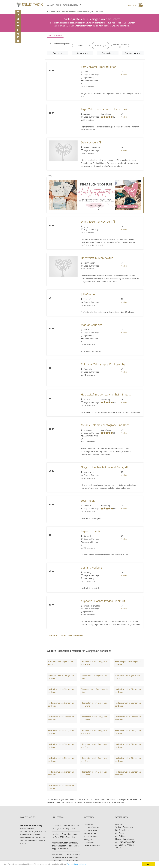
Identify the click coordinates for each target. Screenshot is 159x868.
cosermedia (88, 501)
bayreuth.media (91, 531)
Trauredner (89, 824)
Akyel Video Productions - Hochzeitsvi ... (105, 109)
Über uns (119, 824)
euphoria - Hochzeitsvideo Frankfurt (103, 601)
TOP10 (59, 5)
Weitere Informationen (77, 864)
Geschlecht (107, 53)
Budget (56, 53)
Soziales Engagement (124, 827)
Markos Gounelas (92, 325)
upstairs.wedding (91, 568)
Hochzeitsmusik (90, 830)
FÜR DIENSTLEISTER (70, 5)
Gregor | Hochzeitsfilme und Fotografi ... (106, 467)
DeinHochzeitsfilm (92, 142)
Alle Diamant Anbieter (125, 845)
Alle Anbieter (121, 836)
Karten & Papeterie (92, 846)
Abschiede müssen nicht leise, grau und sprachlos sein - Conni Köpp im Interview (66, 846)
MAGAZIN (51, 5)
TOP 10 (118, 848)
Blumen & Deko (90, 833)
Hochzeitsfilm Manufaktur (97, 258)
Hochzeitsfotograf (91, 827)
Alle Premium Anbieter (125, 842)
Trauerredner (89, 843)
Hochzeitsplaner (91, 836)
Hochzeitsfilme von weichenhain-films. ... (106, 395)
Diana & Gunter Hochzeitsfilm (99, 222)
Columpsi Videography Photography (103, 364)
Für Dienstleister (122, 830)
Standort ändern (55, 35)
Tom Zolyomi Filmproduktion (99, 67)
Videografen (89, 840)
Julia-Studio (88, 294)
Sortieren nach (132, 53)
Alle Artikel (120, 833)
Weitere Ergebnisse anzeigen (66, 635)
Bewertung (82, 53)
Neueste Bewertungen (125, 839)
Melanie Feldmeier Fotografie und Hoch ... (107, 425)
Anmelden (132, 5)
